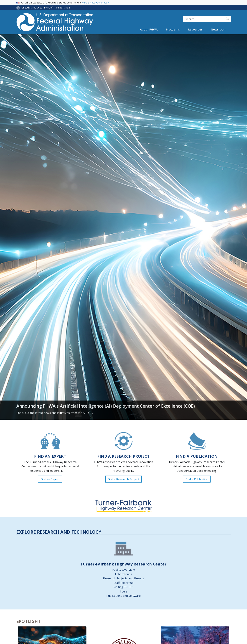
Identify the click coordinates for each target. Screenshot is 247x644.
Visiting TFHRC (123, 587)
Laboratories (124, 574)
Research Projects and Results (124, 578)
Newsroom (219, 29)
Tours (124, 591)
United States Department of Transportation (46, 8)
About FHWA (149, 29)
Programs (173, 29)
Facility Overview (124, 570)
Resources (195, 29)
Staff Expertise (124, 583)
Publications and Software (123, 596)
